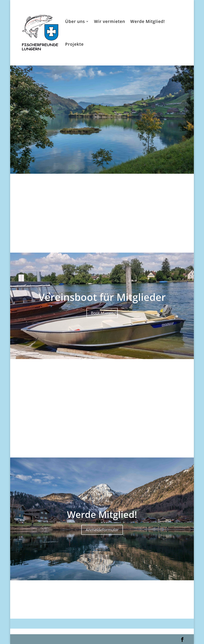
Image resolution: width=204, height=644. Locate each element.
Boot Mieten (102, 318)
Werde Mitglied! (148, 22)
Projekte (74, 45)
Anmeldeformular (102, 534)
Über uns (75, 22)
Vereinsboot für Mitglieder (102, 302)
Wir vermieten (110, 22)
